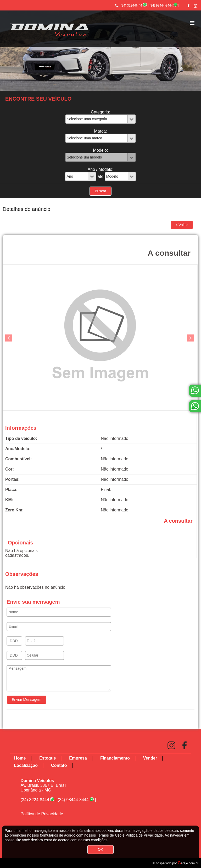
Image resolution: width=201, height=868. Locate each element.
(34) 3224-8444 (131, 6)
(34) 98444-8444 (161, 6)
